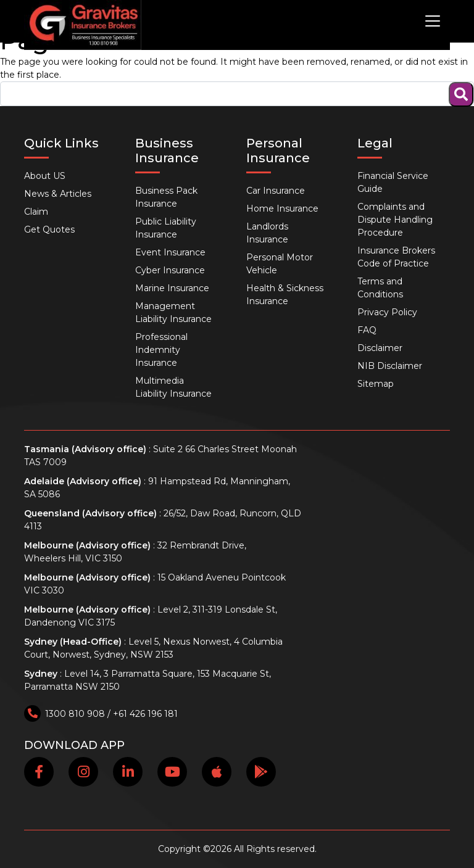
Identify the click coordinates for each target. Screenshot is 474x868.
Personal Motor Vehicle (280, 264)
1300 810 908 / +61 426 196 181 (101, 714)
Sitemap (376, 384)
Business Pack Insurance (166, 197)
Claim (36, 212)
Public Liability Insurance (166, 228)
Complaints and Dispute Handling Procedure (395, 220)
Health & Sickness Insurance (285, 295)
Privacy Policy (387, 312)
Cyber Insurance (170, 270)
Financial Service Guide (393, 182)
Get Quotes (49, 229)
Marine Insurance (172, 288)
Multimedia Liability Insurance (173, 387)
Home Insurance (282, 209)
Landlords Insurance (267, 233)
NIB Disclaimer (390, 366)
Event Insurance (170, 252)
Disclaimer (380, 348)
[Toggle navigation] (433, 21)
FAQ (367, 330)
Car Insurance (276, 191)
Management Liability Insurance (173, 312)
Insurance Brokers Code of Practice (396, 257)
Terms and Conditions (380, 288)
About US (45, 176)
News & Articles (58, 194)
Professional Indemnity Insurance (161, 350)
